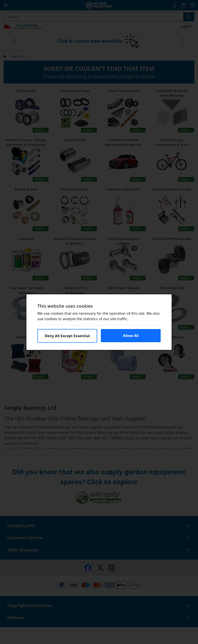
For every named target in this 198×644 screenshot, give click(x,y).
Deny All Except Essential (67, 336)
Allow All (131, 336)
